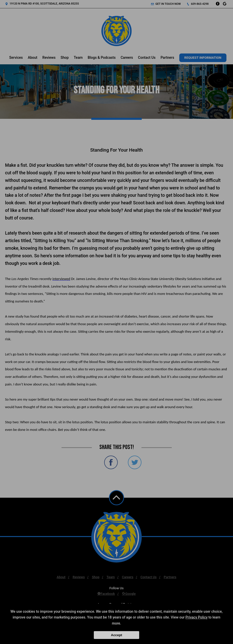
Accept (116, 635)
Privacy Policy (197, 617)
